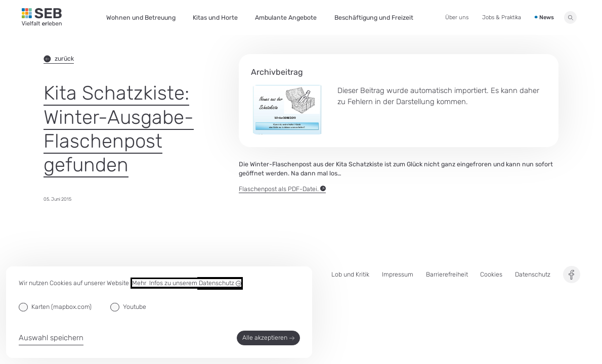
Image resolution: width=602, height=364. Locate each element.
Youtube (135, 307)
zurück (59, 58)
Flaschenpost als (282, 189)
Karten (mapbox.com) (61, 307)
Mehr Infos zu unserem (187, 283)
